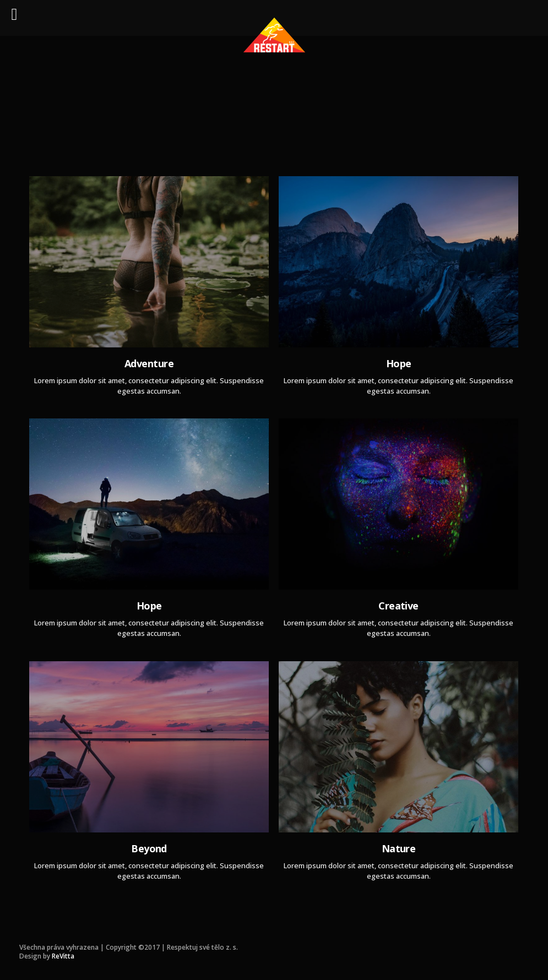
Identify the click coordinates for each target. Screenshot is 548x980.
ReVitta (63, 956)
